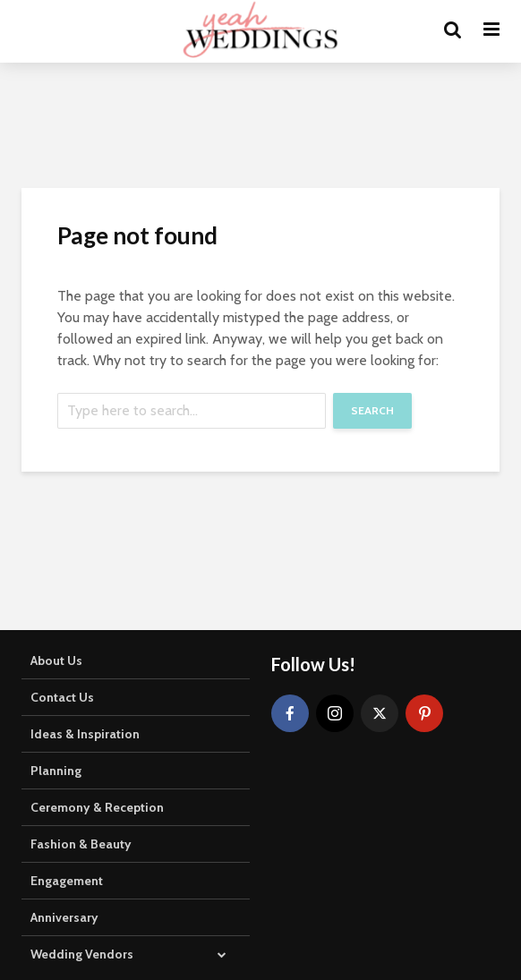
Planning (56, 771)
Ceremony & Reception (97, 807)
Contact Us (62, 697)
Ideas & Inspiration (85, 734)
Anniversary (64, 917)
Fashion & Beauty (81, 844)
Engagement (67, 881)
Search (372, 410)
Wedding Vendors (82, 954)
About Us (56, 660)
